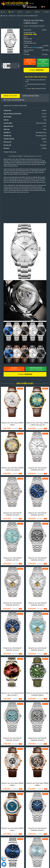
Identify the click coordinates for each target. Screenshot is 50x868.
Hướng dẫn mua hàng (31, 96)
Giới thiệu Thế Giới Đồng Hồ (14, 100)
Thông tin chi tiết (10, 96)
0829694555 (32, 7)
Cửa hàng (30, 3)
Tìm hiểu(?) (40, 47)
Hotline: (36, 70)
